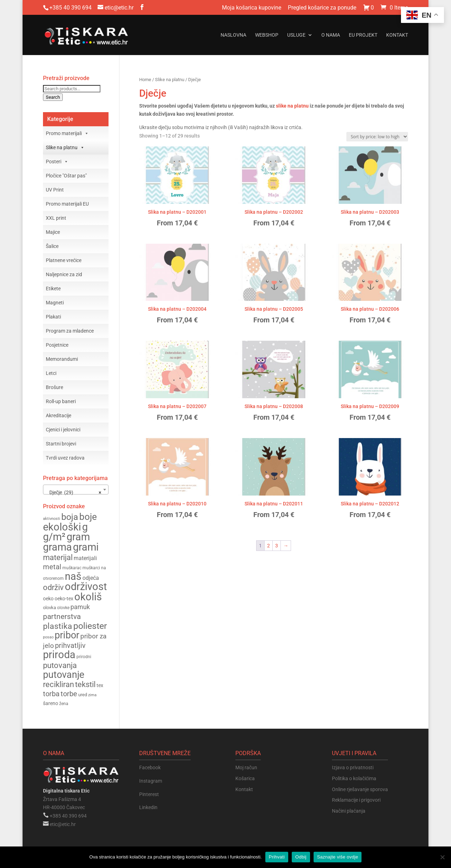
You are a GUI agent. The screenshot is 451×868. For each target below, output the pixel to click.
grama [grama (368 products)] (57, 547)
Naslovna (233, 35)
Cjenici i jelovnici (63, 430)
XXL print (56, 218)
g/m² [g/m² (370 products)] (54, 537)
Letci (51, 373)
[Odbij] (442, 857)
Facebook (150, 767)
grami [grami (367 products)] (86, 547)
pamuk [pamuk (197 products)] (80, 607)
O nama (331, 35)
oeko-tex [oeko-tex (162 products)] (64, 599)
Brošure (54, 387)
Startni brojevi (61, 444)
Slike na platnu (170, 80)
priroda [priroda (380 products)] (59, 655)
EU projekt (363, 35)
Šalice (52, 246)
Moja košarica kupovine (252, 8)
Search (53, 97)
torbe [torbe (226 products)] (69, 694)
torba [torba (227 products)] (51, 694)
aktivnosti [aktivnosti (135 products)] (52, 519)
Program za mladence (70, 331)
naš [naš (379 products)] (73, 576)
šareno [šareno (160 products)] (51, 703)
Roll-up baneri (61, 401)
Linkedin (148, 807)
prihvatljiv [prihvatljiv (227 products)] (70, 645)
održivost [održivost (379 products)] (86, 587)
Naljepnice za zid (64, 274)
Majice (53, 232)
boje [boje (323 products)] (88, 517)
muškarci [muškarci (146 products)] (91, 568)
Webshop (267, 35)
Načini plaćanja (349, 811)
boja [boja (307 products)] (70, 517)
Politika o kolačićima (354, 778)
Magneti (55, 303)
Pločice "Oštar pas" (66, 176)
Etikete (53, 289)
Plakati (53, 317)
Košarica (245, 778)
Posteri (57, 162)
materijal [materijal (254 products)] (58, 557)
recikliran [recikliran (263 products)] (58, 684)
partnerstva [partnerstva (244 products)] (62, 616)
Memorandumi (62, 359)
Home (145, 80)
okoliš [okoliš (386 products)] (88, 597)
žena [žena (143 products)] (64, 704)
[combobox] (76, 490)
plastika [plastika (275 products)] (58, 626)
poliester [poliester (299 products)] (90, 626)
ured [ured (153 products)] (83, 695)
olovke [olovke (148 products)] (63, 608)
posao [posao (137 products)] (48, 637)
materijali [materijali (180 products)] (85, 558)
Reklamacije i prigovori (356, 800)
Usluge (296, 35)
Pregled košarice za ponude (322, 8)
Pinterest (149, 794)
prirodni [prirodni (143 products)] (84, 657)
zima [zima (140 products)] (92, 695)
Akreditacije (58, 415)
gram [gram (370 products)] (78, 537)
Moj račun (246, 767)
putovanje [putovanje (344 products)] (64, 675)
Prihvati (277, 857)
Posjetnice (57, 345)
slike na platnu (292, 106)
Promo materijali (67, 133)
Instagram (151, 781)
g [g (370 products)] (85, 527)
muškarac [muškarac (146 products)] (72, 568)
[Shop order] (377, 137)
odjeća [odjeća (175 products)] (91, 578)
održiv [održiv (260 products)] (53, 587)
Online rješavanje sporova (360, 789)
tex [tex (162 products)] (100, 685)
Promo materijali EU (67, 204)
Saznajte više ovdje (338, 857)
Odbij (301, 857)
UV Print (55, 190)
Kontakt (397, 35)
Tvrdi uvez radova (65, 458)
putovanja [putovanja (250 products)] (60, 665)
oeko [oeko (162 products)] (48, 599)
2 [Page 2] (268, 546)
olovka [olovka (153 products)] (50, 608)
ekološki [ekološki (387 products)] (62, 527)
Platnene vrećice (64, 260)
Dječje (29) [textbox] (74, 492)
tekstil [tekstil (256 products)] (85, 684)
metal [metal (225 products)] (52, 567)
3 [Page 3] (277, 546)
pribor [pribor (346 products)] (67, 635)
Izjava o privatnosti (353, 767)
